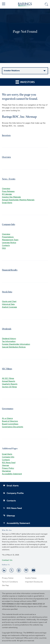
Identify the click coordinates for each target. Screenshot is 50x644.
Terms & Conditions (10, 582)
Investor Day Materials (11, 197)
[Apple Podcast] (19, 570)
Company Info (9, 224)
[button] (4, 4)
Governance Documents (13, 427)
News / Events (9, 179)
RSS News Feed (9, 463)
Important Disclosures (34, 582)
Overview (6, 157)
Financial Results (10, 270)
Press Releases (8, 191)
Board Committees (10, 424)
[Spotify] (26, 570)
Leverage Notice (9, 243)
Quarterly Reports (10, 384)
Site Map (5, 585)
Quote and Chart (9, 301)
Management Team (10, 240)
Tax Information (9, 341)
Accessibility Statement (12, 474)
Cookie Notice (31, 578)
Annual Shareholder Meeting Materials (18, 200)
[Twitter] (11, 570)
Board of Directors (10, 421)
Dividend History (9, 339)
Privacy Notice (8, 578)
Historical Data (8, 304)
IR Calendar (7, 194)
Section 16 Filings (9, 387)
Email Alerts (7, 203)
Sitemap (5, 465)
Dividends (7, 329)
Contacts (6, 245)
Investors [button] (25, 82)
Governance (8, 409)
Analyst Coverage (9, 307)
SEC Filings (7, 369)
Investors (6, 135)
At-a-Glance (7, 418)
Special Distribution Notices (14, 347)
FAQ (4, 248)
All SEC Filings (8, 378)
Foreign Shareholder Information (16, 344)
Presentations (8, 237)
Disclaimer (6, 471)
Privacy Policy (8, 468)
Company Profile (13, 493)
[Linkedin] (4, 570)
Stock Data (7, 292)
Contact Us (7, 560)
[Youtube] (33, 570)
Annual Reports (9, 381)
